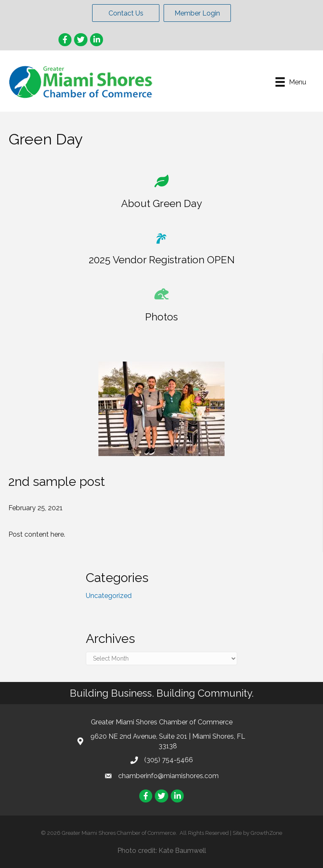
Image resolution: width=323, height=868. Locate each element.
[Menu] (291, 82)
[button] (126, 13)
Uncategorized (109, 596)
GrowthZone (266, 833)
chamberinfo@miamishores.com (168, 776)
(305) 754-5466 (169, 760)
